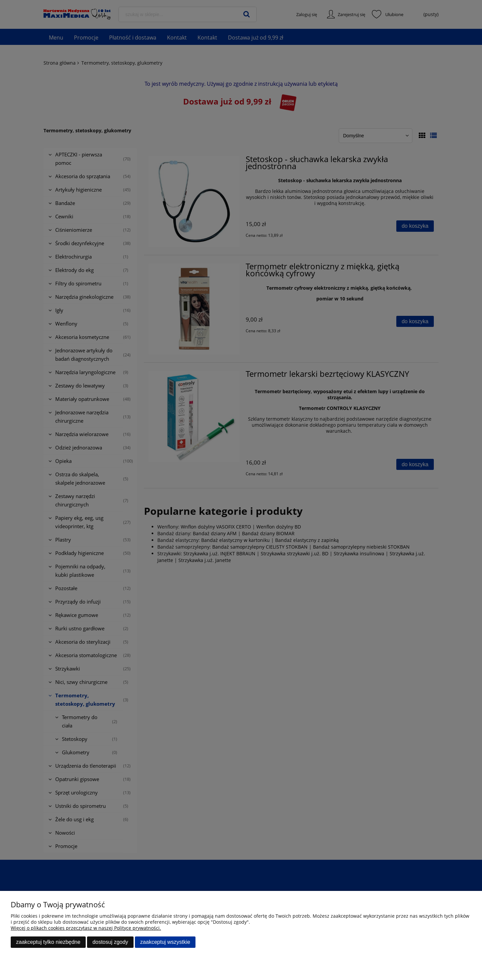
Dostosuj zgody (110, 942)
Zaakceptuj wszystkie (165, 942)
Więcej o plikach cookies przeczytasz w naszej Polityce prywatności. (86, 928)
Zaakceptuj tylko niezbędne (48, 942)
